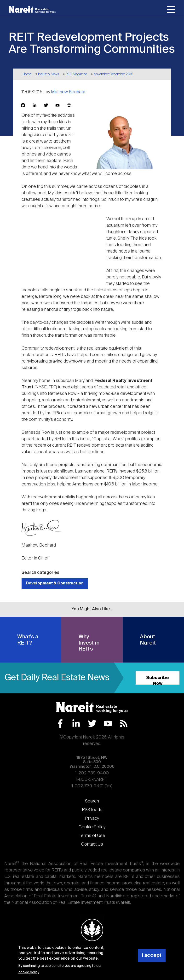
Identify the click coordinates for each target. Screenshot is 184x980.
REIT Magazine (76, 74)
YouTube (108, 723)
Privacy (92, 819)
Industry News (49, 74)
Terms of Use (92, 836)
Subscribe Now (158, 680)
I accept (152, 955)
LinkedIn (76, 723)
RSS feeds (92, 810)
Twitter (92, 723)
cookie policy (29, 972)
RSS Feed (124, 723)
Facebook (60, 723)
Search (92, 801)
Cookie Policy (92, 827)
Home (27, 74)
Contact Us (92, 844)
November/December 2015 (113, 74)
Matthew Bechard (68, 92)
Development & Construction (55, 583)
